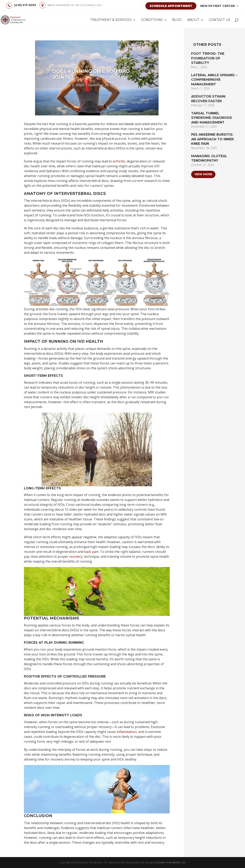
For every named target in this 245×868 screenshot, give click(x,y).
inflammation (127, 732)
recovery (76, 556)
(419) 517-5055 (25, 5)
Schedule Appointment (171, 6)
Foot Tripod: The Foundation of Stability (208, 58)
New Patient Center (218, 6)
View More (203, 174)
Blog (177, 20)
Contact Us (220, 20)
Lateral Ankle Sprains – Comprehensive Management (214, 80)
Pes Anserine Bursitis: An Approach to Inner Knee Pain (212, 139)
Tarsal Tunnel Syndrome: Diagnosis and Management (212, 118)
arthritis (119, 161)
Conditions (152, 20)
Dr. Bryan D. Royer (71, 85)
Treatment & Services (111, 20)
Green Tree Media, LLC (171, 862)
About (193, 20)
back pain (91, 552)
